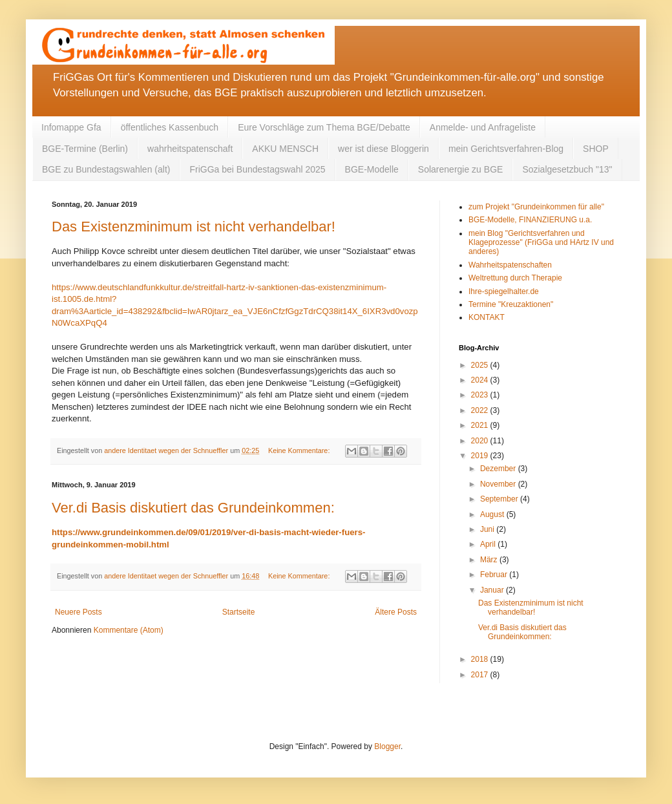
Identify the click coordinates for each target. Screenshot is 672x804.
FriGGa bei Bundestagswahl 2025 (257, 169)
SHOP (596, 149)
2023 (481, 395)
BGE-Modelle (372, 169)
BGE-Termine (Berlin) (85, 149)
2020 (481, 441)
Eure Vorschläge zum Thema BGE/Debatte (324, 127)
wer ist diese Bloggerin (383, 149)
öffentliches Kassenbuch (170, 127)
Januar (493, 590)
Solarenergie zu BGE (461, 169)
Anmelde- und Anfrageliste (483, 127)
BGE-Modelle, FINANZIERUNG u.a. (530, 220)
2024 (481, 380)
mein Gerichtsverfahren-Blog (506, 149)
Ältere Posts (396, 612)
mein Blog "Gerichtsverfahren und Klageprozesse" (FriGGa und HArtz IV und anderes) (541, 243)
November (499, 484)
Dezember (499, 469)
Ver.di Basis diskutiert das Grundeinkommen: (193, 508)
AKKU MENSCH (285, 149)
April (489, 544)
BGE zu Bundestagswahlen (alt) (106, 169)
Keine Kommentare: (300, 450)
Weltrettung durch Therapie (515, 278)
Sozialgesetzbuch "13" (567, 169)
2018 (481, 659)
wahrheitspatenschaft (190, 149)
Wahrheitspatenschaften (510, 265)
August (493, 514)
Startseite (239, 612)
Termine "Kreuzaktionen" (511, 304)
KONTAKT (487, 317)
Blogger (387, 746)
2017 (481, 675)
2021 (481, 425)
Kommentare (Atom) (129, 630)
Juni (488, 529)
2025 (481, 365)
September (500, 499)
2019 (481, 456)
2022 (481, 410)
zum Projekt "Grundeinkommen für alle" (536, 207)
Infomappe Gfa (71, 127)
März (490, 560)
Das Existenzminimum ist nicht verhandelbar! (194, 227)
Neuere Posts (79, 612)
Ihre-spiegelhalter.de (504, 291)
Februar (495, 575)
